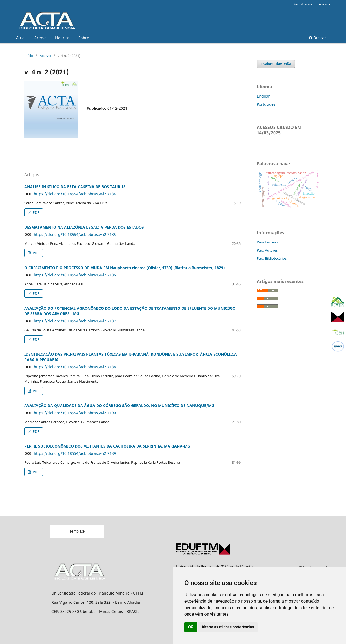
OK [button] (191, 627)
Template (77, 531)
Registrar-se (303, 4)
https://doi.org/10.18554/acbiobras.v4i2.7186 (75, 275)
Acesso (324, 4)
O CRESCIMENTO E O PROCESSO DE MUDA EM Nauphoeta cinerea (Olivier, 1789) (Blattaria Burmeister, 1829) (124, 268)
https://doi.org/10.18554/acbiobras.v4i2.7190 (75, 413)
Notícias (62, 38)
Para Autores (267, 250)
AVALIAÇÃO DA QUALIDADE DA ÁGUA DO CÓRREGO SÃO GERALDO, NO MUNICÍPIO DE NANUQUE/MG (119, 406)
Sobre (84, 38)
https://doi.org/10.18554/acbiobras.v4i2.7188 (75, 367)
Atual (21, 38)
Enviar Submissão (276, 64)
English (264, 96)
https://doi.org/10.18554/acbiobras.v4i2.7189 (75, 453)
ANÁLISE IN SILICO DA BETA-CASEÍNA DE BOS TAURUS (75, 187)
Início (29, 56)
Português (266, 104)
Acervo (40, 38)
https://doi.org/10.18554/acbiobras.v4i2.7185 (75, 234)
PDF (36, 212)
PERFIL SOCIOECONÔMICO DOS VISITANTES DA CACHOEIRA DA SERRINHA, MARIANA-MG (107, 446)
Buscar (317, 38)
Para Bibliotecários (272, 258)
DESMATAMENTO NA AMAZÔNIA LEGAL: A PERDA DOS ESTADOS (84, 227)
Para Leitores (267, 242)
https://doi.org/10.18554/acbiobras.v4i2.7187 (75, 321)
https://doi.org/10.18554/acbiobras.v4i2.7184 (75, 194)
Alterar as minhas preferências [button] (228, 627)
